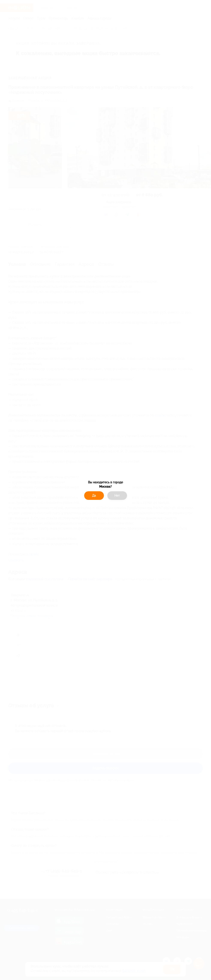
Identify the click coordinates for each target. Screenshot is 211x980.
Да (94, 496)
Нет (117, 496)
